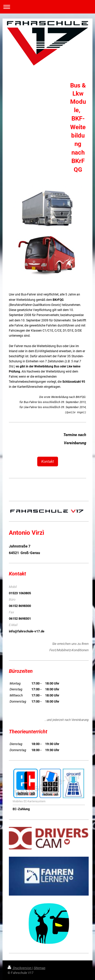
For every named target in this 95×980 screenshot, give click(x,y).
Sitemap (40, 968)
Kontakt (48, 462)
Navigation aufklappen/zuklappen (48, 7)
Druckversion (20, 968)
